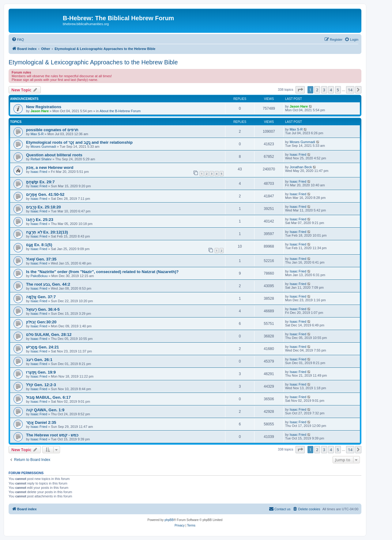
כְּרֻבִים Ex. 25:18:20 (43, 207)
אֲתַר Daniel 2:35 (41, 422)
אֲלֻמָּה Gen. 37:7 (41, 297)
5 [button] (338, 90)
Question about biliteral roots (54, 155)
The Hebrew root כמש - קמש (52, 435)
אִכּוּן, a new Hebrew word (50, 167)
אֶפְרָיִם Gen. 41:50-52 (45, 194)
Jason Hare (40, 111)
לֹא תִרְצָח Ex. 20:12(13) (47, 232)
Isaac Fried (298, 154)
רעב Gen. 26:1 (39, 360)
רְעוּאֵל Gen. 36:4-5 (43, 309)
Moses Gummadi (43, 146)
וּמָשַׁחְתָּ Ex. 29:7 (40, 182)
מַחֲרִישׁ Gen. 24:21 (42, 347)
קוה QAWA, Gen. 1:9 (45, 410)
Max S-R (37, 134)
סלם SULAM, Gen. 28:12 (49, 335)
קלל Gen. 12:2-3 (41, 385)
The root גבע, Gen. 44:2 (48, 284)
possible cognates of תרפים (52, 130)
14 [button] (350, 90)
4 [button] (331, 90)
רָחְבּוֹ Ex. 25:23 (40, 220)
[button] (300, 90)
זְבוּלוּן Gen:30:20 (41, 322)
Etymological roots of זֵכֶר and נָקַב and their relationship (79, 142)
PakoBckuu (39, 276)
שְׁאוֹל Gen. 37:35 (41, 259)
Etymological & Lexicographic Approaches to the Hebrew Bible (93, 62)
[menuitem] (18, 40)
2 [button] (317, 90)
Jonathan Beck (301, 167)
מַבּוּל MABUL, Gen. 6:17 (48, 397)
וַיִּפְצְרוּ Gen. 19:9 (41, 372)
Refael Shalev (41, 159)
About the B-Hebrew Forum (120, 111)
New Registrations (44, 107)
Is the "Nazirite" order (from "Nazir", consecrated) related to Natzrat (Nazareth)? (102, 272)
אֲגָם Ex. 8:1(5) (39, 245)
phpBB (169, 520)
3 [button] (324, 90)
